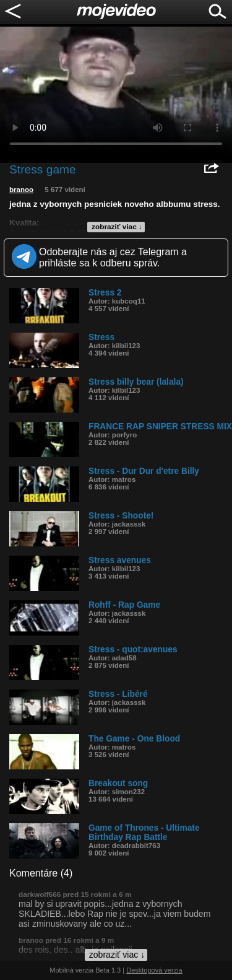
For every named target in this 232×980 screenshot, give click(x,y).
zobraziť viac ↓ (117, 227)
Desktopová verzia (154, 970)
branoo (21, 190)
